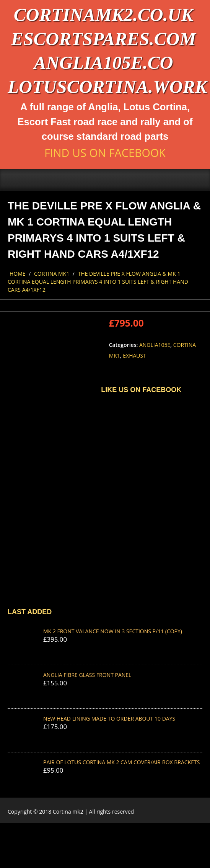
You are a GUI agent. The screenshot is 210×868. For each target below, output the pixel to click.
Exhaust (134, 356)
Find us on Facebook (105, 153)
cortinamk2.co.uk (103, 15)
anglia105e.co (103, 63)
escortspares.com (103, 39)
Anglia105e (155, 345)
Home (18, 274)
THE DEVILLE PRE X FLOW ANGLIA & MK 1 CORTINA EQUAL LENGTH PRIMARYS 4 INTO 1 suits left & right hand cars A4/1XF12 (98, 282)
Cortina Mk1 (52, 274)
